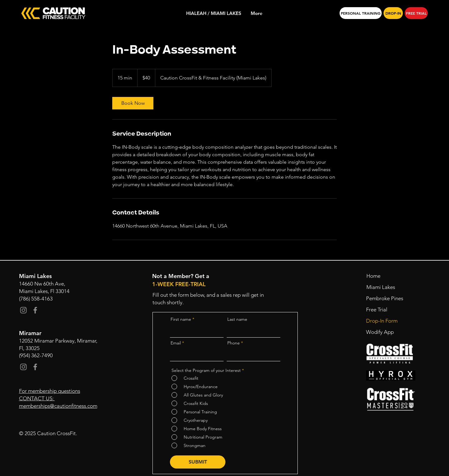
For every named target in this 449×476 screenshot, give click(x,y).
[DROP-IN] (393, 13)
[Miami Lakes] (385, 287)
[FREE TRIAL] (416, 13)
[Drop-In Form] (385, 321)
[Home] (385, 276)
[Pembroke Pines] (385, 299)
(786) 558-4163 (36, 299)
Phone (234, 343)
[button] (385, 310)
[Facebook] (35, 310)
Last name (237, 319)
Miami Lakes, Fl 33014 (44, 291)
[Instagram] (23, 310)
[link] (133, 103)
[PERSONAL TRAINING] (361, 13)
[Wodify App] (385, 332)
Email (176, 343)
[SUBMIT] (198, 462)
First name (181, 319)
